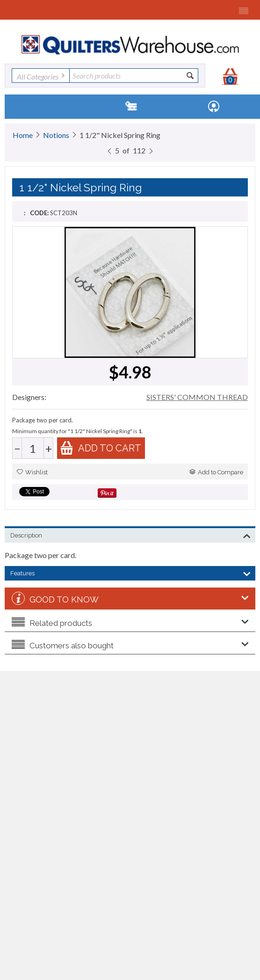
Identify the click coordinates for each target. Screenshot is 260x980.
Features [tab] (130, 573)
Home (23, 135)
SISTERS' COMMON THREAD (197, 397)
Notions (56, 135)
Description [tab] (130, 535)
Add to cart (101, 448)
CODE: (39, 213)
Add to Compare (216, 472)
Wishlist (32, 472)
